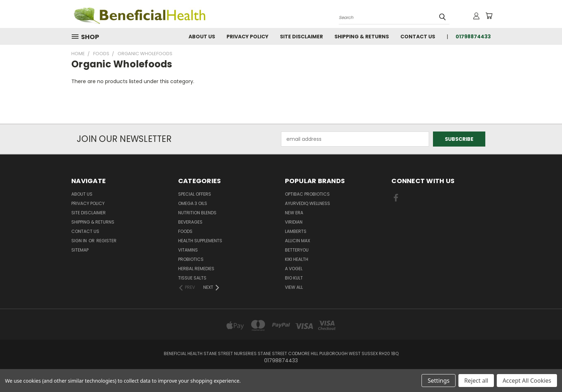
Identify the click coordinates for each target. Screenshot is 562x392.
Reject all (476, 381)
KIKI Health (297, 259)
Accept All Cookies (527, 381)
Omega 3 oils (193, 203)
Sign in (80, 241)
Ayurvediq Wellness (308, 203)
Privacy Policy (247, 37)
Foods (185, 231)
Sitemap (80, 250)
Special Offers (195, 194)
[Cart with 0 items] (489, 16)
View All (294, 287)
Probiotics (191, 259)
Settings (439, 381)
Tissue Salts (192, 278)
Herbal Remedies (196, 269)
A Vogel (294, 269)
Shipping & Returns (362, 37)
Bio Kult (294, 278)
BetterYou (297, 250)
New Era (294, 213)
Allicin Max (297, 241)
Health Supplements (200, 241)
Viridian (294, 222)
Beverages (190, 222)
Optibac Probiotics (307, 194)
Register (106, 241)
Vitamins (188, 250)
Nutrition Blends (197, 213)
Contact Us (418, 37)
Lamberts (296, 231)
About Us (202, 37)
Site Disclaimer (301, 37)
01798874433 (473, 37)
